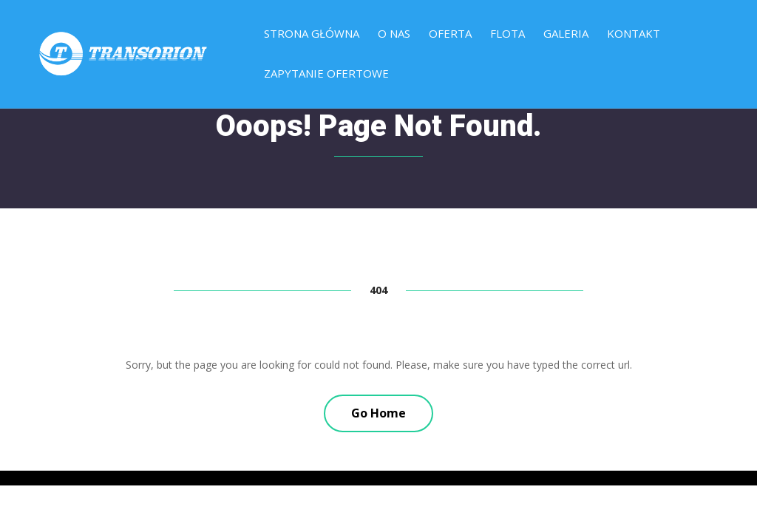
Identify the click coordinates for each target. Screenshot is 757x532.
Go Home (378, 413)
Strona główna (312, 34)
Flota (508, 34)
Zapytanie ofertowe (326, 74)
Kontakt (634, 34)
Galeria (566, 34)
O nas (394, 34)
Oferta (450, 34)
